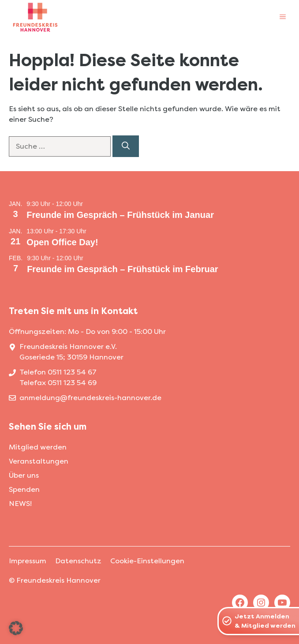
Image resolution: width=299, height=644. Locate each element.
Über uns (24, 475)
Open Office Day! (62, 242)
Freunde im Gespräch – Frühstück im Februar (122, 269)
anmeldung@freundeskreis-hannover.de (90, 398)
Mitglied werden (38, 447)
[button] (16, 628)
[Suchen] (126, 146)
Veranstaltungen (39, 461)
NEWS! (20, 504)
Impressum (28, 561)
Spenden (24, 489)
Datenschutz (78, 561)
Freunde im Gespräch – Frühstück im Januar (120, 215)
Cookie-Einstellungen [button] (147, 561)
